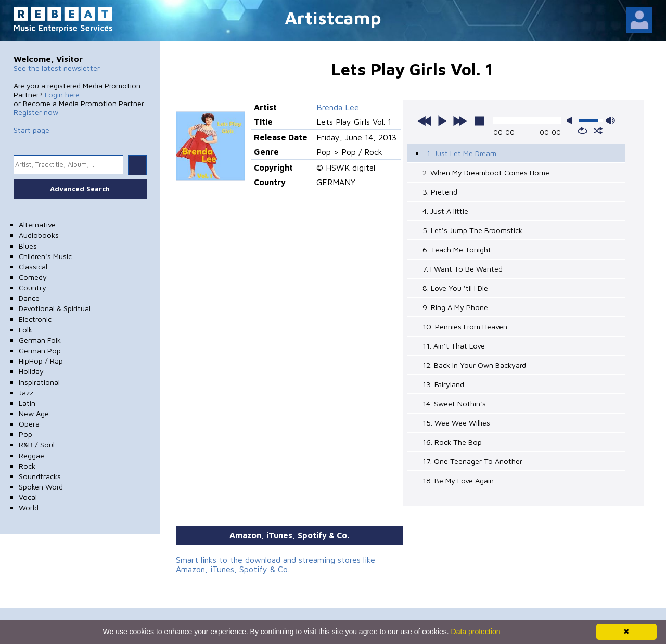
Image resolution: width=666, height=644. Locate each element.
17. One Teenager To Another (472, 461)
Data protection (476, 632)
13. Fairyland (443, 384)
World (29, 507)
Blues (28, 246)
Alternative (37, 224)
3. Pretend (440, 192)
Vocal (28, 497)
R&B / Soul (37, 445)
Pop (25, 434)
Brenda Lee (338, 107)
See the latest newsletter (57, 68)
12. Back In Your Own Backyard (474, 365)
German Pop (40, 350)
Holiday (31, 371)
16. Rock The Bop (452, 442)
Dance (29, 298)
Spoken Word (41, 487)
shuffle (598, 131)
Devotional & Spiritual (55, 308)
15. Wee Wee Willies (456, 423)
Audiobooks (39, 235)
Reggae (31, 455)
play (442, 121)
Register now (36, 112)
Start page (31, 130)
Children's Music (45, 256)
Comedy (33, 277)
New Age (34, 413)
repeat (582, 131)
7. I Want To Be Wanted (463, 269)
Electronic (35, 319)
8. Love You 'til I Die (455, 288)
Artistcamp (333, 17)
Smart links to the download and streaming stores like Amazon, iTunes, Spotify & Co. (276, 564)
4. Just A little (445, 211)
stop (480, 121)
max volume (610, 120)
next (460, 121)
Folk (25, 330)
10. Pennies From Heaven (465, 326)
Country (33, 287)
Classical (33, 267)
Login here (62, 94)
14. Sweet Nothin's (454, 403)
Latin (27, 403)
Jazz (26, 392)
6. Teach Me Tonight (457, 249)
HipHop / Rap (41, 361)
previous (425, 121)
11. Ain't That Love (454, 346)
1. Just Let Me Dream (462, 153)
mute (572, 120)
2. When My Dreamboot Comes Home (486, 172)
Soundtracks (40, 476)
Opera (29, 424)
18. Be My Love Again (458, 480)
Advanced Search (80, 189)
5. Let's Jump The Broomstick (472, 230)
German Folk (40, 340)
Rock (27, 466)
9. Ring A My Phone (455, 307)
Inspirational (39, 382)
